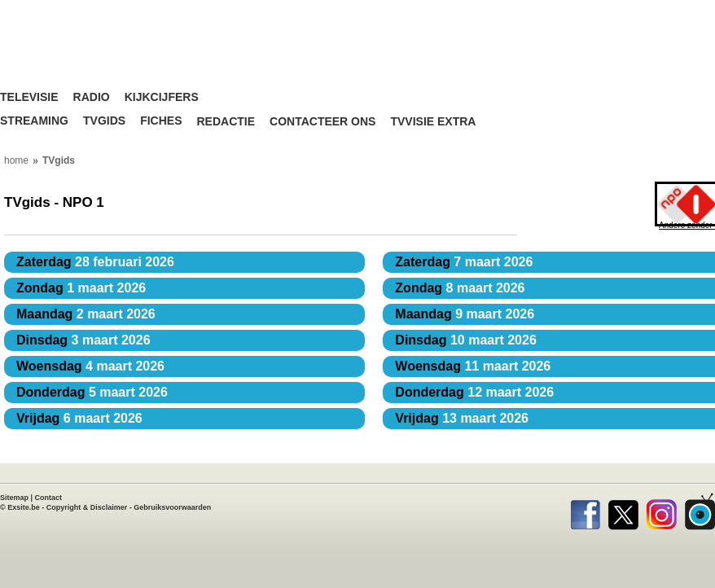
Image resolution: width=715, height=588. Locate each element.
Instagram (662, 511)
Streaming (34, 121)
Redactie (226, 122)
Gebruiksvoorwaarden (172, 507)
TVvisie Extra (433, 122)
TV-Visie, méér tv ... (102, 57)
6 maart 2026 (79, 418)
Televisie (29, 97)
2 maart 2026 (86, 314)
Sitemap (14, 498)
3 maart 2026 (83, 340)
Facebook (585, 511)
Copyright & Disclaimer (87, 507)
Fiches (161, 121)
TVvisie (700, 511)
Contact (49, 498)
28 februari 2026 (95, 262)
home (16, 160)
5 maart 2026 (92, 392)
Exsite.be (24, 507)
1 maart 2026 (81, 288)
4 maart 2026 (90, 366)
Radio (92, 97)
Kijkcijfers (162, 97)
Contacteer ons (322, 122)
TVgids (104, 121)
